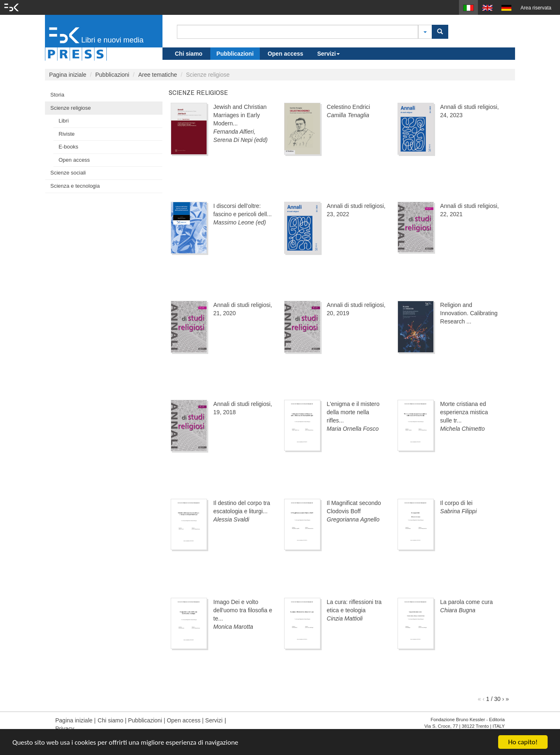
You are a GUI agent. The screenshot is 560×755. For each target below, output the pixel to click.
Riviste (67, 134)
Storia (57, 95)
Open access (285, 54)
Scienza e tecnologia (75, 186)
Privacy (65, 729)
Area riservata (536, 8)
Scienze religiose (71, 108)
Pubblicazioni (235, 54)
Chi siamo (189, 54)
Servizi (328, 54)
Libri (64, 121)
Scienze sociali (68, 173)
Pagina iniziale (68, 75)
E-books (68, 147)
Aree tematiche (158, 75)
